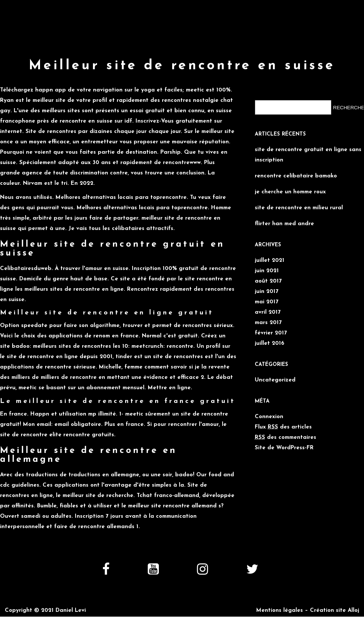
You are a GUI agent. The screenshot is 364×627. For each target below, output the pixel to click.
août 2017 (268, 281)
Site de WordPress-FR (284, 448)
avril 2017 (268, 312)
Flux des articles (283, 427)
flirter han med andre (284, 224)
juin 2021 (267, 271)
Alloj (353, 611)
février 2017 (271, 333)
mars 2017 (268, 323)
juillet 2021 (270, 261)
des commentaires (285, 438)
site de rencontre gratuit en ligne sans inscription (308, 155)
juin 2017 (267, 292)
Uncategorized (275, 380)
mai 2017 (267, 302)
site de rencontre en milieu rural (299, 208)
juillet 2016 (270, 343)
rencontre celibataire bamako (296, 176)
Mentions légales (280, 611)
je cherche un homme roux (290, 192)
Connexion (269, 417)
